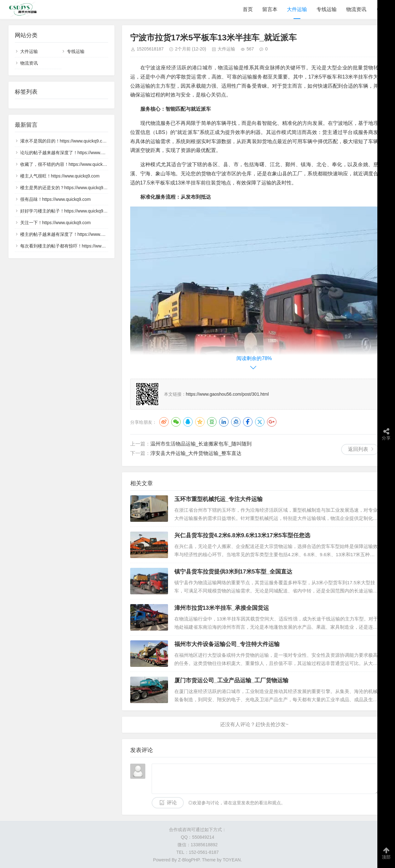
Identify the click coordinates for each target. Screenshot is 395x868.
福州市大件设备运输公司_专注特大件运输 (227, 644)
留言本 (270, 9)
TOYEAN (232, 860)
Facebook (248, 422)
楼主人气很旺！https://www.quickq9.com (60, 176)
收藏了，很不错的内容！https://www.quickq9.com (69, 164)
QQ (188, 422)
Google (272, 422)
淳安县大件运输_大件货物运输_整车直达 (196, 453)
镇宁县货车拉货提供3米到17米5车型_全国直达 (233, 572)
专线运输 (327, 9)
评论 (172, 803)
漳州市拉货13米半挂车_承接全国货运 (222, 608)
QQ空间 (200, 422)
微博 (164, 422)
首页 (248, 9)
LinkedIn (224, 422)
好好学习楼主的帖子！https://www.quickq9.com (67, 211)
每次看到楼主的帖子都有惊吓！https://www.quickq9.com (75, 246)
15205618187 (150, 49)
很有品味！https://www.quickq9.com (55, 199)
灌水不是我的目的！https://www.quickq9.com (64, 141)
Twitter (260, 422)
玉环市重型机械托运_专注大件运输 (218, 499)
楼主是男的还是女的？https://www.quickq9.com (67, 188)
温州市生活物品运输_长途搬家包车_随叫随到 (201, 444)
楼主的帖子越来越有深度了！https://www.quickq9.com (73, 234)
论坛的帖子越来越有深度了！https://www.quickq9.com (73, 153)
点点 (236, 422)
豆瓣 (212, 422)
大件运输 (297, 9)
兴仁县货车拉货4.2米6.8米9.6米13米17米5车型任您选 (242, 535)
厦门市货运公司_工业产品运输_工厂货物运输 (231, 680)
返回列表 (358, 449)
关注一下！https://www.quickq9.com (55, 223)
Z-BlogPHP (189, 860)
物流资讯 (356, 9)
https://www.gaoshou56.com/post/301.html (227, 394)
